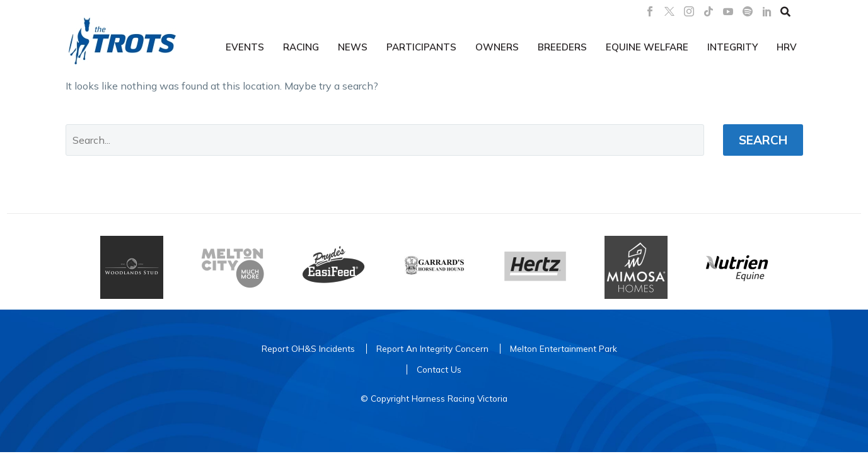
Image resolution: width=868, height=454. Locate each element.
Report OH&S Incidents (308, 348)
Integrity (732, 47)
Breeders (562, 47)
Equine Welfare (647, 47)
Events (245, 47)
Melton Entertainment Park (564, 348)
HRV (787, 47)
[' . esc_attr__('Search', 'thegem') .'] (385, 140)
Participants (421, 47)
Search (763, 140)
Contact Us (439, 369)
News (353, 47)
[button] (785, 11)
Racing (301, 47)
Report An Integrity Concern (432, 348)
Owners (497, 47)
